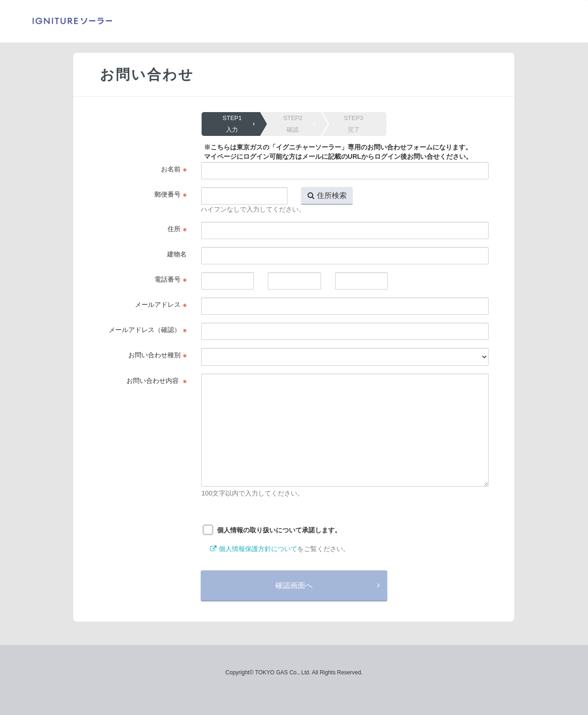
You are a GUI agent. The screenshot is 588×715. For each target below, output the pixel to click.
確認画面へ (294, 585)
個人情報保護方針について (258, 549)
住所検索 (332, 195)
